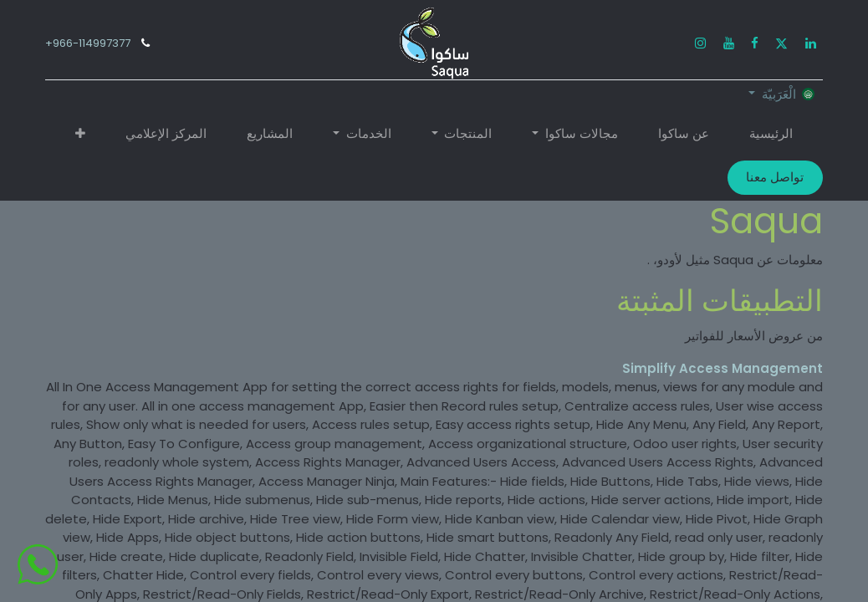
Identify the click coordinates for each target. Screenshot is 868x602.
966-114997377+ (88, 43)
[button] (80, 134)
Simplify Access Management (722, 368)
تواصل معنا (775, 177)
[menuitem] (771, 134)
